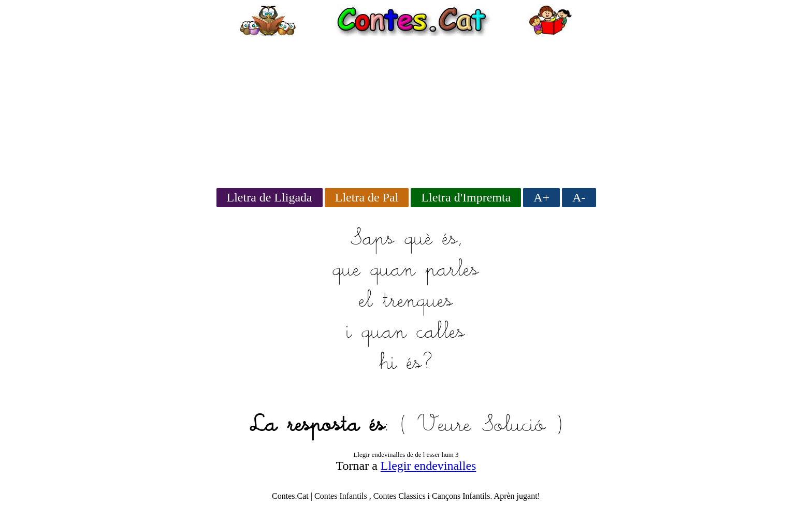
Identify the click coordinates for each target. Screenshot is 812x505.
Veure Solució (481, 426)
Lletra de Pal (367, 197)
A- (579, 197)
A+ (541, 197)
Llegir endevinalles (429, 466)
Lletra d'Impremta (466, 197)
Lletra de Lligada (270, 197)
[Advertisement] (406, 109)
